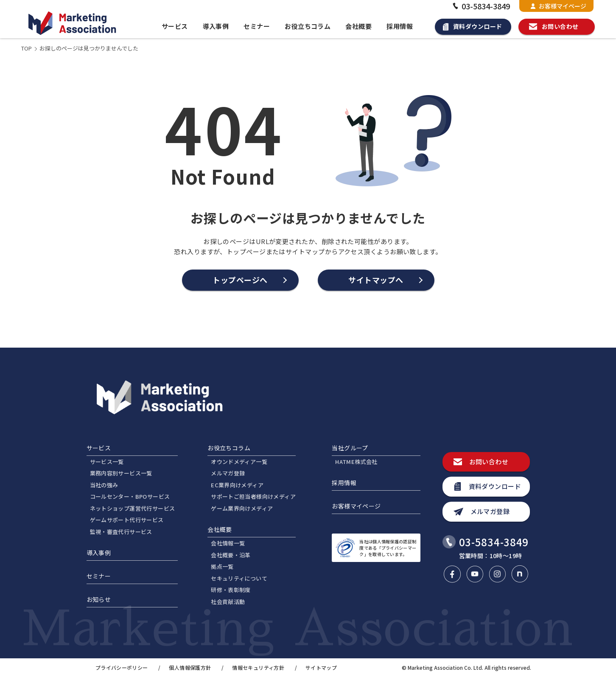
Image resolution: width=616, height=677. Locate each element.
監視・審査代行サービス (121, 532)
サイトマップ (321, 667)
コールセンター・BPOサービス (130, 496)
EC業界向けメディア (237, 485)
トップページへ (240, 280)
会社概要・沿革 (231, 555)
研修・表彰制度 (231, 590)
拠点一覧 (222, 566)
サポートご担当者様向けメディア (253, 496)
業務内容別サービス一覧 (121, 473)
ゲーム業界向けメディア (242, 508)
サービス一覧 (107, 462)
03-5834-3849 (480, 6)
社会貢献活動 (228, 602)
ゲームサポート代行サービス (127, 520)
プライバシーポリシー (122, 667)
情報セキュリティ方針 (258, 667)
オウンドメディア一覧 (239, 462)
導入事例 (216, 26)
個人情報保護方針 (190, 667)
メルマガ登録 (228, 473)
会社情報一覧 (228, 543)
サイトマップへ (376, 280)
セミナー (257, 26)
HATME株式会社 (356, 462)
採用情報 (400, 26)
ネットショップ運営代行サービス (133, 508)
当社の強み (104, 485)
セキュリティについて (239, 578)
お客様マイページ (559, 6)
